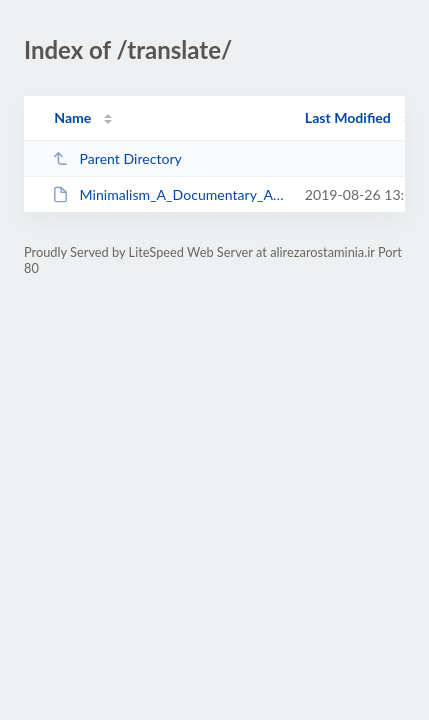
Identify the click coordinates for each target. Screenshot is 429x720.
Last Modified (348, 117)
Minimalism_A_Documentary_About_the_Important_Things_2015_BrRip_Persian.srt (169, 194)
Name (72, 117)
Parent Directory (117, 158)
